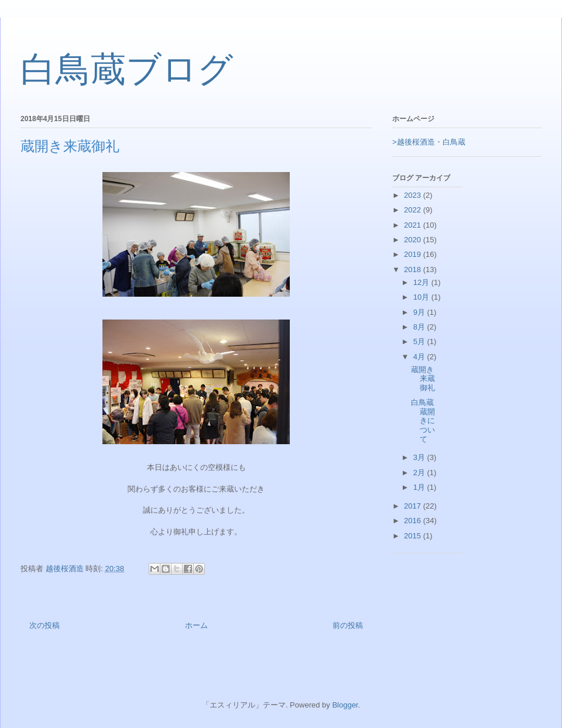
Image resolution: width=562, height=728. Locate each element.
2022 (414, 210)
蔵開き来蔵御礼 (423, 379)
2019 (414, 254)
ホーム (196, 625)
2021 (414, 225)
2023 (414, 195)
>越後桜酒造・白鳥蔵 (429, 142)
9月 (420, 312)
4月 (420, 357)
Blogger (345, 705)
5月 (420, 341)
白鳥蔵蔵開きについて (423, 420)
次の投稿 (44, 625)
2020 (414, 240)
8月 (420, 327)
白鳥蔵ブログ (127, 70)
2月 (420, 473)
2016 (414, 521)
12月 (422, 282)
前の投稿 (348, 625)
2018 (414, 269)
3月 (420, 457)
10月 (422, 297)
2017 (414, 506)
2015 (414, 536)
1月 (420, 487)
